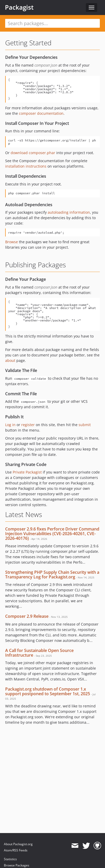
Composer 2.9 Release (27, 616)
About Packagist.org (18, 844)
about (10, 360)
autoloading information (69, 212)
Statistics (10, 859)
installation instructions (26, 166)
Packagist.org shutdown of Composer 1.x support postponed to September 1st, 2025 (48, 691)
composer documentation (41, 113)
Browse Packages (17, 865)
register (28, 425)
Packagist (19, 7)
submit (85, 425)
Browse (12, 242)
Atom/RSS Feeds (16, 850)
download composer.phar (33, 153)
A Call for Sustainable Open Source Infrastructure (39, 653)
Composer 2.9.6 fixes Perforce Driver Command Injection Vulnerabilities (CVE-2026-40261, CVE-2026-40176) (52, 533)
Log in (10, 425)
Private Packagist (27, 472)
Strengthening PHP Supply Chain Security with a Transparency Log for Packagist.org (52, 575)
